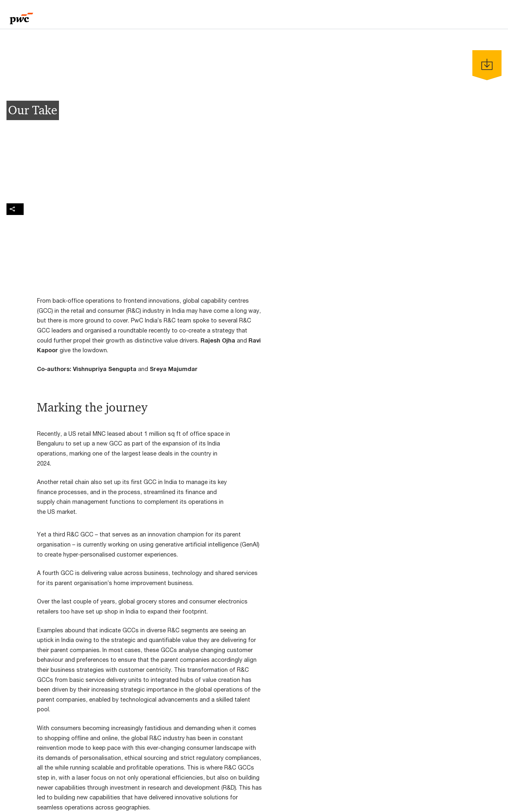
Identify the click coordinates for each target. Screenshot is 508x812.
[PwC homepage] (21, 16)
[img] (15, 209)
